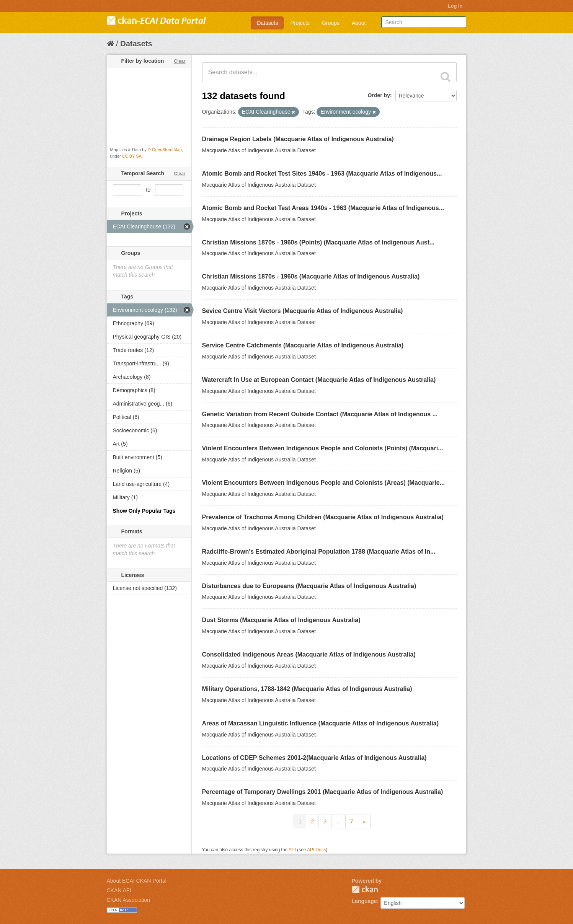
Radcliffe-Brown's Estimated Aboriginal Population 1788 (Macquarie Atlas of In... (319, 552)
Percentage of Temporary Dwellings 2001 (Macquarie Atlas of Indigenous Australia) (323, 792)
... (338, 821)
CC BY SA (132, 156)
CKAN (365, 889)
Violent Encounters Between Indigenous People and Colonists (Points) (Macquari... (323, 448)
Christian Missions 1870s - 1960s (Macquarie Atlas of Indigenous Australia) (311, 276)
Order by (379, 95)
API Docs (317, 850)
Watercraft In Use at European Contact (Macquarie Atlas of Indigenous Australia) (319, 380)
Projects (300, 23)
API (292, 850)
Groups (331, 23)
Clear (180, 61)
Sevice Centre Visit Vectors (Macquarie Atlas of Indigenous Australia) (303, 311)
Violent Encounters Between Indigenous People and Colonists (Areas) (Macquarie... (323, 483)
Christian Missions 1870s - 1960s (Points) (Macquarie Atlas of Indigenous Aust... (318, 242)
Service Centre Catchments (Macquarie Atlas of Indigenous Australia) (303, 345)
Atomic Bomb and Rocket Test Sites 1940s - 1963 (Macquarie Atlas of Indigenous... (322, 174)
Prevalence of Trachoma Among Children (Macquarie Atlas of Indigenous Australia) (323, 517)
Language (364, 901)
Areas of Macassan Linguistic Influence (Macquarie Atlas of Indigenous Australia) (321, 723)
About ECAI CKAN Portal (137, 881)
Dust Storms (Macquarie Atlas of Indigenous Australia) (281, 620)
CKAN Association (129, 900)
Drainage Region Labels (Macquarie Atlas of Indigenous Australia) (298, 139)
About (359, 23)
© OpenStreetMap (165, 150)
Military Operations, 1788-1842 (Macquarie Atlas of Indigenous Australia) (307, 689)
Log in (455, 6)
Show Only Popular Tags (144, 511)
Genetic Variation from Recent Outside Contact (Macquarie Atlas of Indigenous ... (320, 414)
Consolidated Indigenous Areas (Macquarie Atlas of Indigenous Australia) (309, 654)
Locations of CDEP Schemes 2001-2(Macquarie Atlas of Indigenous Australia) (314, 758)
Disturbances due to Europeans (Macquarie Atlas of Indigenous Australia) (309, 586)
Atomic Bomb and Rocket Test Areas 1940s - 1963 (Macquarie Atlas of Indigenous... (323, 208)
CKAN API (119, 890)
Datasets (267, 23)
